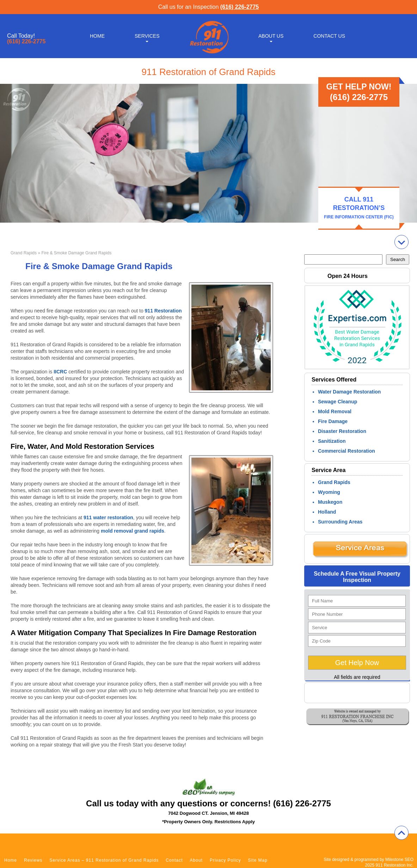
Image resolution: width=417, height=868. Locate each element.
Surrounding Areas (340, 522)
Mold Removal (335, 411)
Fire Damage (333, 421)
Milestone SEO (399, 860)
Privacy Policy (225, 860)
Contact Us (329, 36)
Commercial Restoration (347, 451)
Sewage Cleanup (338, 402)
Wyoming (329, 492)
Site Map (258, 860)
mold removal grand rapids (133, 531)
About (196, 860)
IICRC (60, 372)
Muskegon (330, 502)
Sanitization (332, 441)
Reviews (33, 860)
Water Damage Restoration (349, 392)
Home (97, 36)
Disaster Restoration (342, 431)
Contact (174, 860)
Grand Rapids (24, 253)
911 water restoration (108, 517)
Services (147, 36)
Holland (327, 512)
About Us (271, 36)
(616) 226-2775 (240, 7)
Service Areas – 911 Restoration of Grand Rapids (104, 860)
